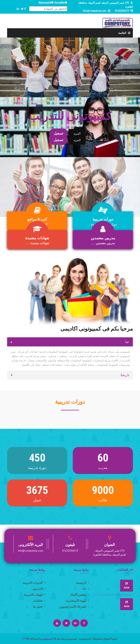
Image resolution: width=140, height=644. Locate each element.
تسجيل (59, 133)
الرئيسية (83, 583)
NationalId (45, 3)
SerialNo (60, 3)
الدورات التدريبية (34, 583)
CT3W (26, 639)
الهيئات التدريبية (35, 595)
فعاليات (39, 601)
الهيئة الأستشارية (78, 601)
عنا (86, 589)
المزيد (77, 133)
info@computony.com (95, 11)
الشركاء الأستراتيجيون (74, 607)
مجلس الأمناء (80, 595)
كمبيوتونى (47, 639)
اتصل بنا (39, 607)
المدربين (39, 589)
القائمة (124, 33)
